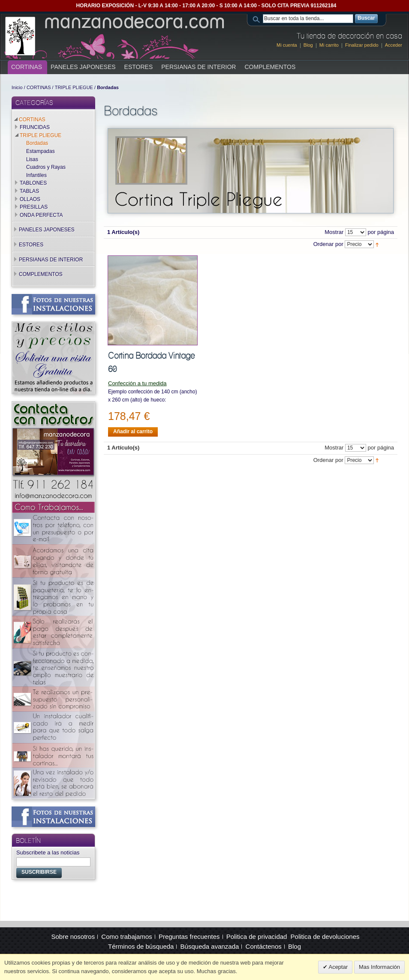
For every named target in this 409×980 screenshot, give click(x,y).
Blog (308, 45)
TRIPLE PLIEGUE (74, 87)
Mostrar (334, 232)
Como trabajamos (126, 937)
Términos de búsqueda (141, 946)
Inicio (17, 87)
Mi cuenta (287, 45)
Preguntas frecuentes (189, 937)
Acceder (394, 45)
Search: (258, 19)
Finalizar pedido (362, 45)
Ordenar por (328, 244)
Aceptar (338, 967)
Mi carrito (329, 45)
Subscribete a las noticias (48, 853)
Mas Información (379, 967)
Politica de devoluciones (325, 937)
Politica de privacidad (257, 937)
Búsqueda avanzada (210, 946)
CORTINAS (39, 87)
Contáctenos (264, 946)
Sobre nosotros (73, 937)
